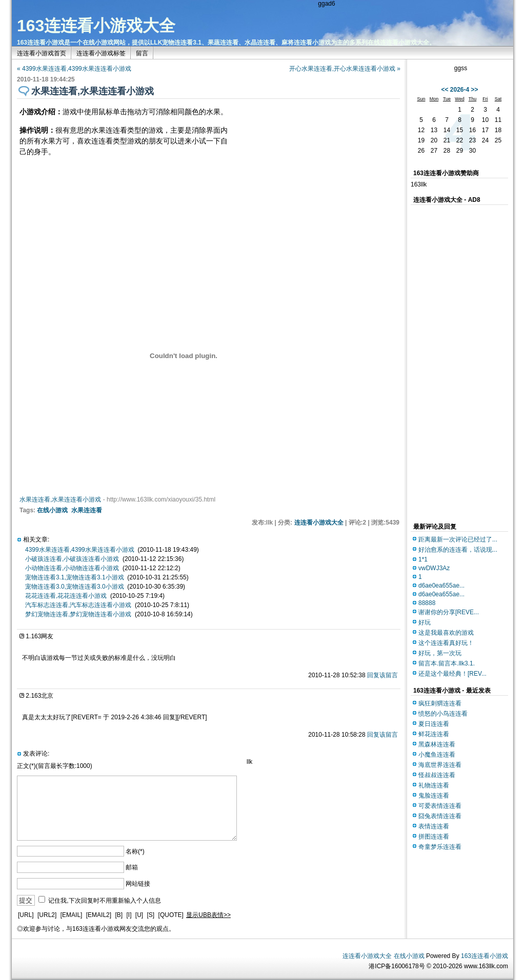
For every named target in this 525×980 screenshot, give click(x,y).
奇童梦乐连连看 (440, 847)
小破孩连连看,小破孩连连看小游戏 (72, 559)
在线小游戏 (52, 510)
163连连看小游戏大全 (96, 26)
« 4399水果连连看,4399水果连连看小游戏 (74, 69)
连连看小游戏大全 (319, 523)
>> (475, 90)
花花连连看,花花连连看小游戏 (66, 596)
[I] (129, 915)
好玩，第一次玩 (440, 653)
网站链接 (138, 884)
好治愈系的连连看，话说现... (458, 550)
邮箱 (132, 867)
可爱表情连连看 (440, 806)
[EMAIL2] (99, 915)
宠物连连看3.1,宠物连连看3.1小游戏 (75, 577)
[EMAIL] (72, 915)
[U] (139, 915)
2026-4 (460, 90)
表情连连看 (434, 826)
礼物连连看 (434, 785)
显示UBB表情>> (208, 915)
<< (445, 90)
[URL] (26, 915)
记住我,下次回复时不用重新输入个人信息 (104, 901)
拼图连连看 (434, 837)
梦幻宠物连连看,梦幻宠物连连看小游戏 (78, 614)
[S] (151, 915)
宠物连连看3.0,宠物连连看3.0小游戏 (75, 587)
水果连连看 (87, 510)
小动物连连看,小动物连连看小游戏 (72, 568)
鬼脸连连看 (434, 796)
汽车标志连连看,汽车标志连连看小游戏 (78, 605)
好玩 (425, 622)
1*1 (423, 559)
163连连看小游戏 (484, 956)
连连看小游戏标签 (101, 53)
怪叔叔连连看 (437, 775)
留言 (142, 53)
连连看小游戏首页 (42, 53)
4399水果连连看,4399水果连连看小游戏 (80, 550)
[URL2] (47, 915)
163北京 (42, 696)
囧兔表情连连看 (440, 816)
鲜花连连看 (434, 734)
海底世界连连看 (440, 765)
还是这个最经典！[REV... (452, 674)
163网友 (42, 636)
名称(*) (135, 851)
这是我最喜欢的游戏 (446, 633)
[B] (119, 915)
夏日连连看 (434, 724)
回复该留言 (382, 675)
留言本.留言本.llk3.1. (447, 663)
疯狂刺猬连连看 (440, 703)
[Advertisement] (312, 165)
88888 (427, 603)
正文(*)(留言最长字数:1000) (55, 766)
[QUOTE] (171, 915)
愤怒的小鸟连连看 (443, 714)
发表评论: (36, 754)
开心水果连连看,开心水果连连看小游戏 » (345, 69)
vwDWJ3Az (434, 568)
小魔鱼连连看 (437, 755)
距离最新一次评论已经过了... (458, 539)
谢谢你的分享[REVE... (449, 612)
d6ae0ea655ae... (441, 586)
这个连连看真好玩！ (446, 643)
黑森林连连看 (437, 744)
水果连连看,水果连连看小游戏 (60, 499)
